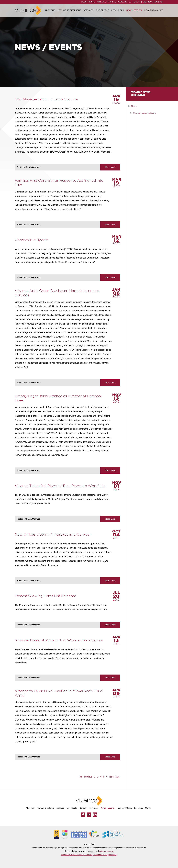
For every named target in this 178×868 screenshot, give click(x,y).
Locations (148, 2)
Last (117, 777)
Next (111, 777)
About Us (50, 10)
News (134, 106)
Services (88, 10)
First (80, 777)
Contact (159, 2)
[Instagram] (95, 815)
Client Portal (88, 2)
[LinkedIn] (89, 815)
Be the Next (135, 2)
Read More (110, 167)
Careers (122, 2)
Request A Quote (154, 10)
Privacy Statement (106, 851)
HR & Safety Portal (106, 2)
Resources (118, 10)
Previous (88, 777)
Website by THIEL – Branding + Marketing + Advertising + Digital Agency (89, 855)
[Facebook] (83, 815)
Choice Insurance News (144, 113)
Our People (102, 10)
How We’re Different (69, 10)
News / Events (134, 10)
